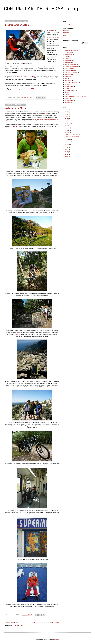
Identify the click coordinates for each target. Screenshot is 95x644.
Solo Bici (52, 30)
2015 (67, 112)
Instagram (66, 32)
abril (68, 132)
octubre (69, 123)
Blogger (57, 639)
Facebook (66, 31)
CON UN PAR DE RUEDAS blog (41, 9)
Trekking (67, 88)
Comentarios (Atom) (18, 625)
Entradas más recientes (12, 622)
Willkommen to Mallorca (17, 108)
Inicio (34, 622)
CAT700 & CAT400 (70, 90)
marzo (68, 140)
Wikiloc (65, 36)
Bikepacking (68, 80)
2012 (67, 119)
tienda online (68, 102)
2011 (67, 147)
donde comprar (69, 100)
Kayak (66, 94)
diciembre (69, 121)
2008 (67, 154)
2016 (67, 110)
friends (16, 334)
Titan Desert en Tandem (71, 72)
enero (68, 144)
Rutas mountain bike (70, 50)
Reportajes (68, 62)
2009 (67, 152)
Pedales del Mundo (70, 70)
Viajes (66, 56)
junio (68, 128)
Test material (68, 60)
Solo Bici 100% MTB (70, 64)
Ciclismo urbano (69, 86)
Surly (66, 78)
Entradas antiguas (54, 622)
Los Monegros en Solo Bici (18, 25)
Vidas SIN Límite (69, 68)
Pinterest (66, 34)
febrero (69, 142)
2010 (67, 150)
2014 (67, 114)
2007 (67, 156)
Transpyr (67, 98)
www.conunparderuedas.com (71, 24)
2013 (67, 117)
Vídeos (67, 58)
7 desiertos (68, 52)
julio (68, 126)
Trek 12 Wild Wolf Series (71, 82)
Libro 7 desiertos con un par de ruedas (75, 96)
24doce (67, 84)
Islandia (67, 76)
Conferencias (68, 54)
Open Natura (68, 74)
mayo (68, 130)
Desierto (67, 92)
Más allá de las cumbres (71, 66)
